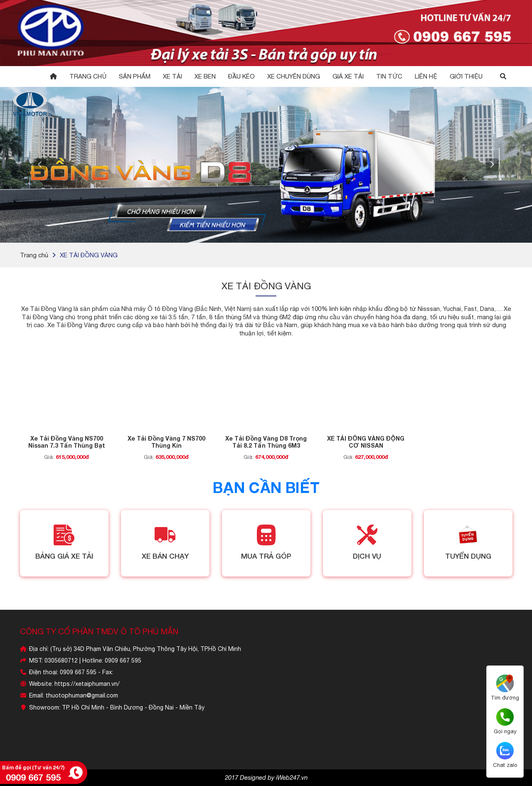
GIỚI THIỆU (466, 76)
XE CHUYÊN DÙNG (294, 76)
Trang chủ (88, 76)
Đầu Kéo (241, 76)
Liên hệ (426, 76)
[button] (40, 165)
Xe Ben (205, 76)
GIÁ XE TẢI (348, 76)
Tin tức (389, 76)
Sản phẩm (135, 76)
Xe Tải (172, 76)
